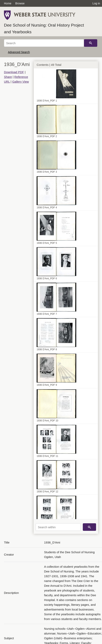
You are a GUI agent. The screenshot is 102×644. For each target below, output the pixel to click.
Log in (96, 3)
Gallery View (21, 82)
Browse (20, 3)
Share (8, 77)
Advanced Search (19, 52)
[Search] (44, 43)
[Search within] (58, 527)
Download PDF (14, 72)
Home (8, 3)
